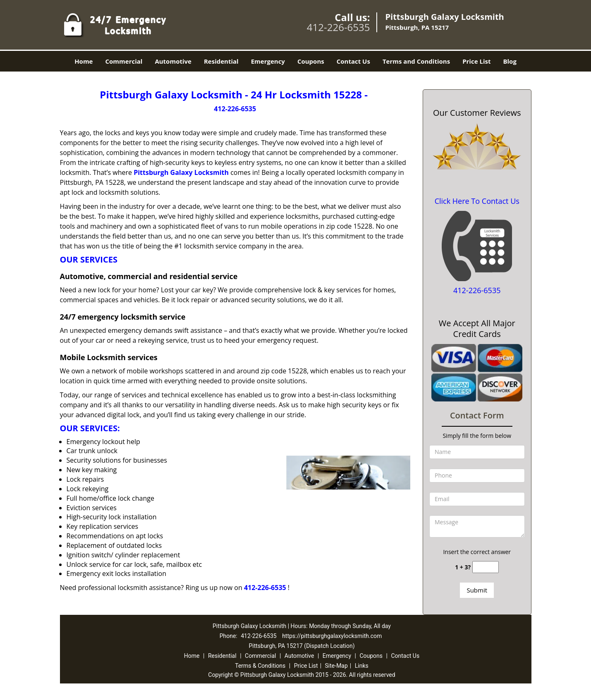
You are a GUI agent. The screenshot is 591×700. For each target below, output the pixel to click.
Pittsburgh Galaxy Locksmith (181, 172)
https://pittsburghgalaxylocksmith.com (332, 636)
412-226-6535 (339, 27)
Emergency (268, 61)
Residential (221, 61)
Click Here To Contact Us (477, 201)
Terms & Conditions (260, 666)
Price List (476, 61)
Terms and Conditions (416, 61)
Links (362, 666)
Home (84, 61)
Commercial (124, 61)
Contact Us (353, 61)
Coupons (311, 61)
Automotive (173, 61)
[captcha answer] (486, 567)
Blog (510, 61)
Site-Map (336, 666)
